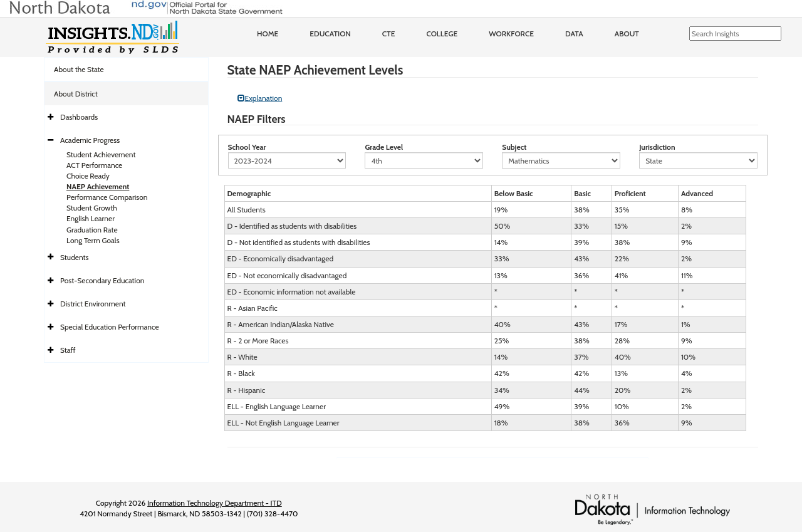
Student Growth (92, 208)
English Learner (91, 218)
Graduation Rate (92, 230)
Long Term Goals (93, 240)
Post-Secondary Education (102, 280)
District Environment (93, 304)
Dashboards (79, 117)
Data (574, 34)
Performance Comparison (107, 197)
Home (268, 34)
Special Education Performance (110, 327)
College (442, 34)
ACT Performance (94, 165)
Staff (68, 350)
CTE (389, 34)
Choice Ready (88, 176)
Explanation (260, 98)
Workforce (511, 34)
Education (330, 34)
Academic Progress (90, 140)
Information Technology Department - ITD (215, 503)
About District (76, 94)
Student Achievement (101, 154)
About (627, 34)
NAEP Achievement (98, 186)
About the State (79, 69)
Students (75, 257)
